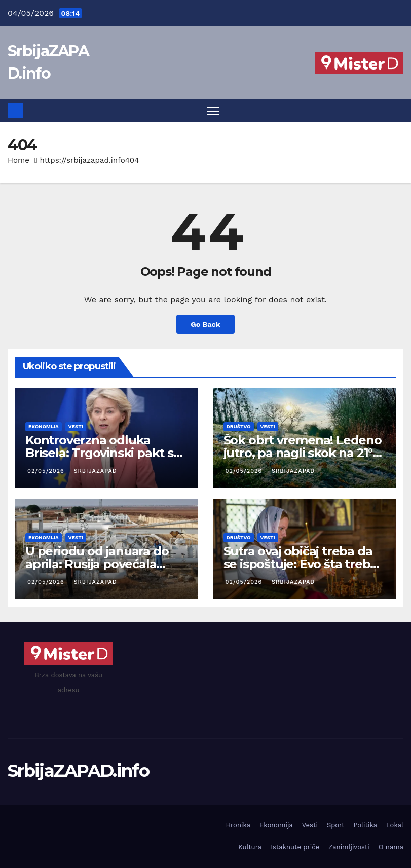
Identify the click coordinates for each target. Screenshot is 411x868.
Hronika (238, 825)
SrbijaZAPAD (94, 471)
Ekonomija (44, 426)
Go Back (205, 324)
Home (18, 160)
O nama (391, 847)
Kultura (250, 847)
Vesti (76, 426)
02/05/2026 (47, 471)
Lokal (395, 825)
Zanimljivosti (349, 847)
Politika (365, 825)
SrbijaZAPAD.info (78, 771)
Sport (336, 825)
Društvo (239, 426)
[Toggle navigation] (213, 111)
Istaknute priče (295, 847)
